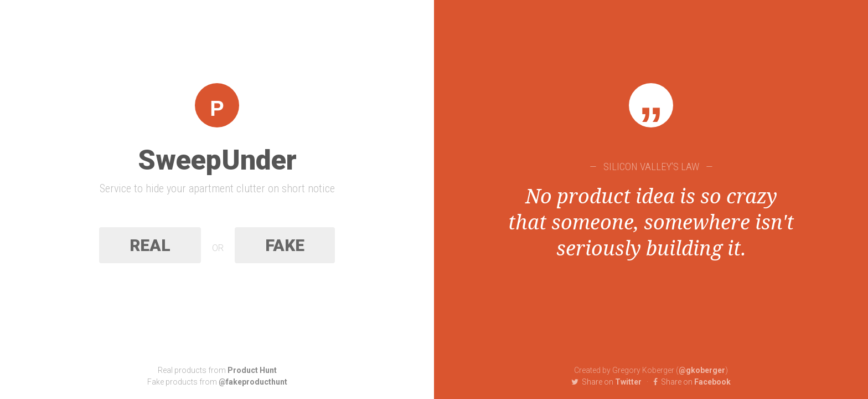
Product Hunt (252, 370)
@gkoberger (702, 370)
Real (150, 245)
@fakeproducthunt (253, 382)
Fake (285, 245)
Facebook (692, 382)
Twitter (606, 382)
